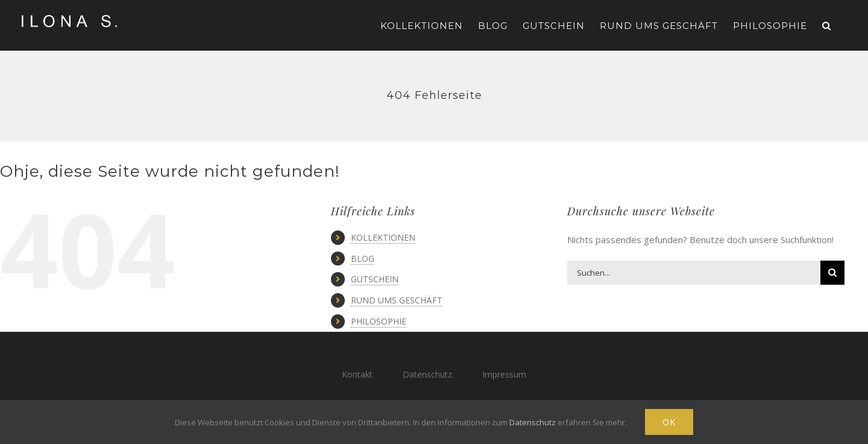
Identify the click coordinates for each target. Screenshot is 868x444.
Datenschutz (427, 374)
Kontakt (357, 374)
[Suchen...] (694, 273)
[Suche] (832, 273)
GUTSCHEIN (375, 279)
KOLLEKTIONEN (383, 237)
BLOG (363, 258)
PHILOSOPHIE (379, 321)
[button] (827, 25)
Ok (669, 422)
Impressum (504, 374)
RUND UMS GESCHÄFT (397, 300)
